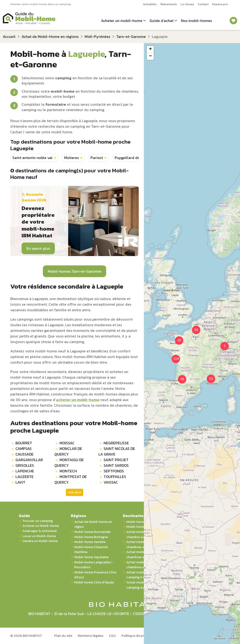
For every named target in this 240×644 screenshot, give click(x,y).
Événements (169, 4)
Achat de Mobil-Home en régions (50, 36)
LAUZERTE (24, 477)
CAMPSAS (24, 449)
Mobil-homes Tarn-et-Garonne (75, 271)
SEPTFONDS (114, 471)
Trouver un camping (37, 521)
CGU (112, 636)
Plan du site (63, 636)
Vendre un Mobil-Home (40, 541)
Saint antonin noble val (32, 158)
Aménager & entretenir (40, 531)
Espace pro (220, 4)
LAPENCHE (25, 471)
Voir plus (75, 492)
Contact (203, 4)
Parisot (97, 158)
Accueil (9, 36)
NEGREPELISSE (116, 443)
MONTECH (68, 471)
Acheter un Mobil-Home (41, 526)
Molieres (71, 158)
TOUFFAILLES (115, 477)
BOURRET (24, 443)
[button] (176, 338)
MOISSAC (67, 443)
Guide (24, 516)
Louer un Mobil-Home (39, 536)
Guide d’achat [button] (161, 21)
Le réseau (187, 4)
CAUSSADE (24, 454)
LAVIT (20, 482)
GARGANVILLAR (29, 460)
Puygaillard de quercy (134, 158)
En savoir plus (38, 248)
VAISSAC (111, 482)
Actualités (150, 4)
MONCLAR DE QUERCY (68, 451)
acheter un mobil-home (78, 400)
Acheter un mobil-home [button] (122, 21)
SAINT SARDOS (116, 465)
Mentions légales (91, 636)
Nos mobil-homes (196, 21)
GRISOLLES (25, 465)
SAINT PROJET (116, 460)
